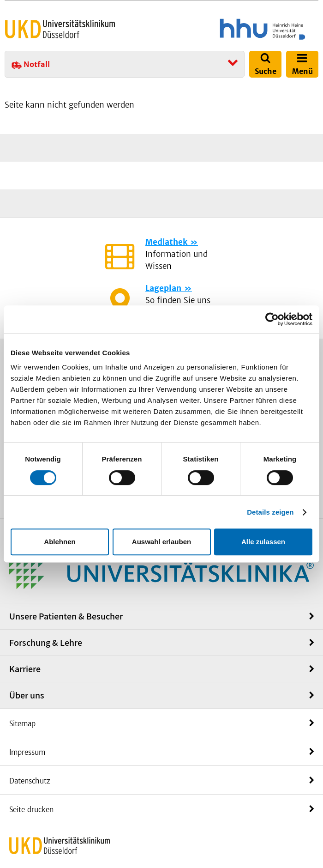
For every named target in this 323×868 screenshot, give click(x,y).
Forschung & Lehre (46, 643)
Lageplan (163, 288)
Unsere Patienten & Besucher (66, 616)
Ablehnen (60, 542)
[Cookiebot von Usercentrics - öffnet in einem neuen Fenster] (272, 319)
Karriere (25, 669)
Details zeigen (270, 512)
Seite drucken (31, 810)
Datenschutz (30, 781)
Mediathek (166, 242)
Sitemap (22, 724)
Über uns (27, 695)
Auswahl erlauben (161, 542)
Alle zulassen (263, 542)
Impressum (27, 752)
